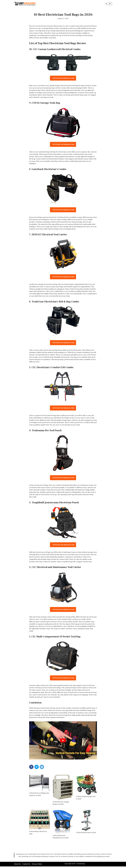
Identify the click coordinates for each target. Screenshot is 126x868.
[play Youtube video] (63, 742)
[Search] (106, 4)
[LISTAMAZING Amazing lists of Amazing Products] (25, 4)
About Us (17, 866)
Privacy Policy (37, 866)
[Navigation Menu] (110, 4)
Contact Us (26, 866)
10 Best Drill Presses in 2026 (86, 834)
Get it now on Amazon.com (63, 78)
